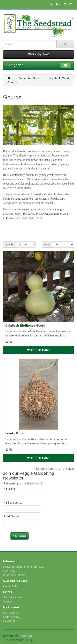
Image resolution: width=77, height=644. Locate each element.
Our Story (9, 571)
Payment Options (14, 575)
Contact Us (10, 586)
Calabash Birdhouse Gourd (25, 325)
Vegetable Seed (29, 78)
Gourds (12, 82)
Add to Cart (38, 350)
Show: (47, 245)
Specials (9, 601)
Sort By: (10, 245)
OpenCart (26, 636)
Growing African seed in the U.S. (24, 567)
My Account (10, 613)
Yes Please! (20, 536)
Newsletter (10, 621)
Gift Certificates (13, 597)
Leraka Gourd (15, 433)
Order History (12, 617)
